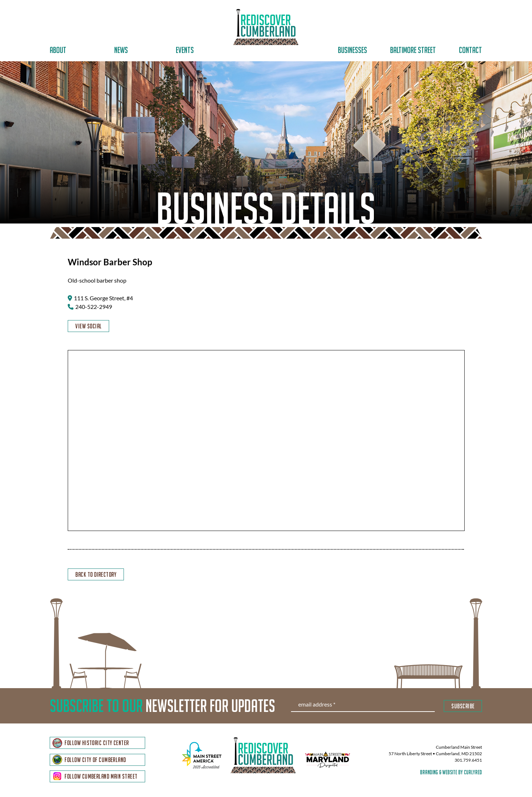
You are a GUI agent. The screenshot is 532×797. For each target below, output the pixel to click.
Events (185, 50)
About (58, 50)
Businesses (352, 50)
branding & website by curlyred (451, 774)
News (121, 50)
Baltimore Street (413, 50)
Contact (470, 50)
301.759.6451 (468, 761)
